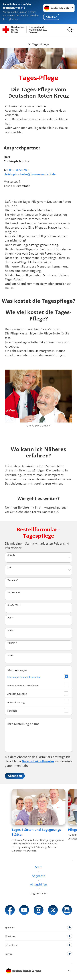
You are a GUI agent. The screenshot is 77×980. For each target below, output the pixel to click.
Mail (10, 655)
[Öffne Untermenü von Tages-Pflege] (38, 40)
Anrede (11, 555)
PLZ (10, 618)
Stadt (11, 630)
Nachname (14, 593)
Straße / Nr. (14, 605)
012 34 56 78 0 (19, 170)
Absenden (15, 776)
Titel (10, 567)
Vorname (13, 580)
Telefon (12, 643)
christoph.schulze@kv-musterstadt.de (30, 174)
